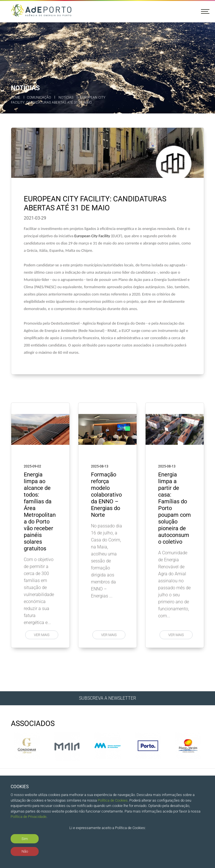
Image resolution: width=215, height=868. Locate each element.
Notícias (66, 97)
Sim (25, 839)
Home (16, 97)
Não (25, 851)
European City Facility (92, 236)
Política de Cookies (113, 800)
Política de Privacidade (29, 817)
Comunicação (39, 97)
